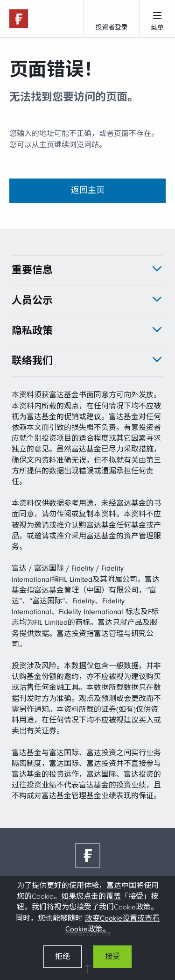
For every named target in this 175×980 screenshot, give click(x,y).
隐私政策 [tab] (32, 331)
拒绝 (63, 957)
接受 (112, 957)
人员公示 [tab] (32, 300)
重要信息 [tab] (32, 270)
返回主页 (88, 190)
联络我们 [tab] (32, 361)
